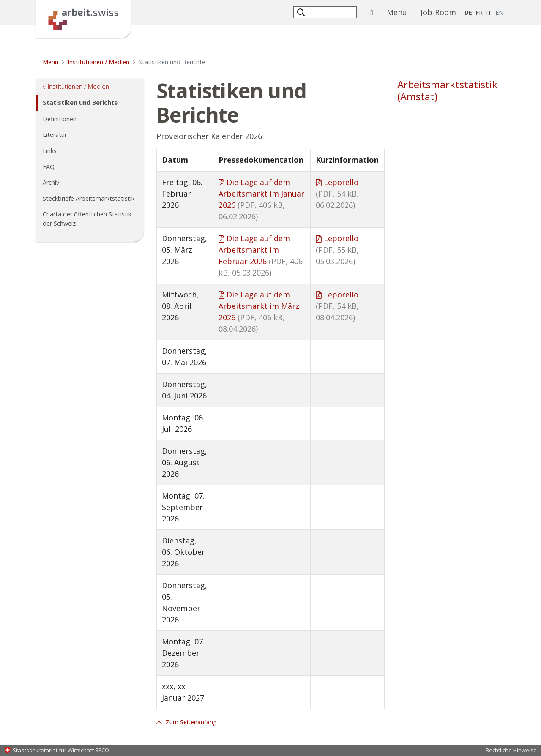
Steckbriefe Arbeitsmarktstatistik (89, 198)
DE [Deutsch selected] (468, 12)
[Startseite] (83, 18)
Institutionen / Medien (98, 62)
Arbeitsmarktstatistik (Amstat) (447, 90)
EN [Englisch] (500, 12)
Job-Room (438, 12)
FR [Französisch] (479, 12)
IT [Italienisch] (489, 12)
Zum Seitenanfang (190, 722)
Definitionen (60, 119)
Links (50, 151)
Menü (400, 12)
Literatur (55, 135)
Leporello (337, 194)
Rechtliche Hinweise (511, 750)
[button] (302, 12)
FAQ (49, 167)
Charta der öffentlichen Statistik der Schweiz (87, 219)
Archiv (51, 182)
